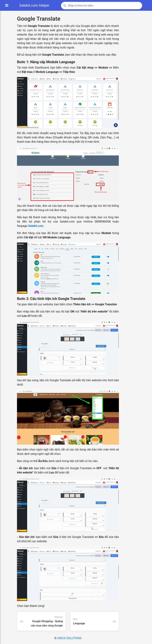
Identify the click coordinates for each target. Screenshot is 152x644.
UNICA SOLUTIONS (69, 638)
